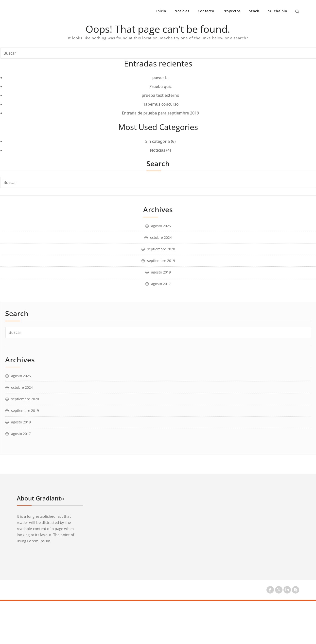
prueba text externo (161, 95)
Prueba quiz (161, 86)
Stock (254, 11)
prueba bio (277, 11)
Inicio (161, 11)
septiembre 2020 (161, 249)
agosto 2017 (161, 284)
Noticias (182, 11)
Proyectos (232, 11)
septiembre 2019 (161, 261)
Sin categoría (158, 141)
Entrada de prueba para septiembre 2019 (160, 113)
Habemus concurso (160, 104)
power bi (161, 78)
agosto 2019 (161, 272)
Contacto (206, 11)
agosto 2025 (161, 226)
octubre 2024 (161, 237)
